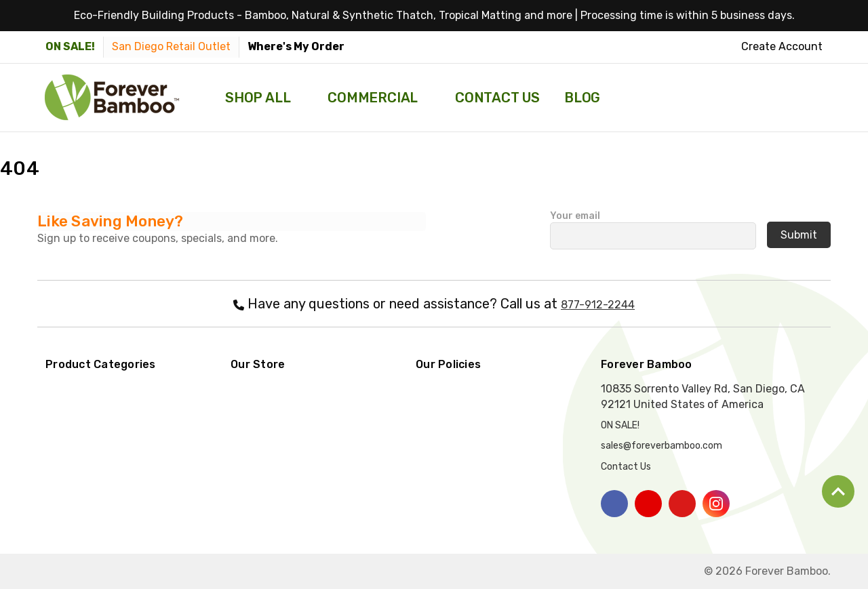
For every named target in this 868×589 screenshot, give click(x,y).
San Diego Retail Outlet (171, 46)
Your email (653, 226)
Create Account (782, 46)
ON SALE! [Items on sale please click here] (70, 46)
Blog (582, 98)
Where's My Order (296, 46)
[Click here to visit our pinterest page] (682, 504)
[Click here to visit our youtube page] (648, 504)
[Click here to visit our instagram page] (716, 504)
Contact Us (497, 98)
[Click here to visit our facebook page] (614, 504)
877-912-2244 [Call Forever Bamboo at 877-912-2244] (598, 305)
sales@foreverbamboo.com (662, 446)
